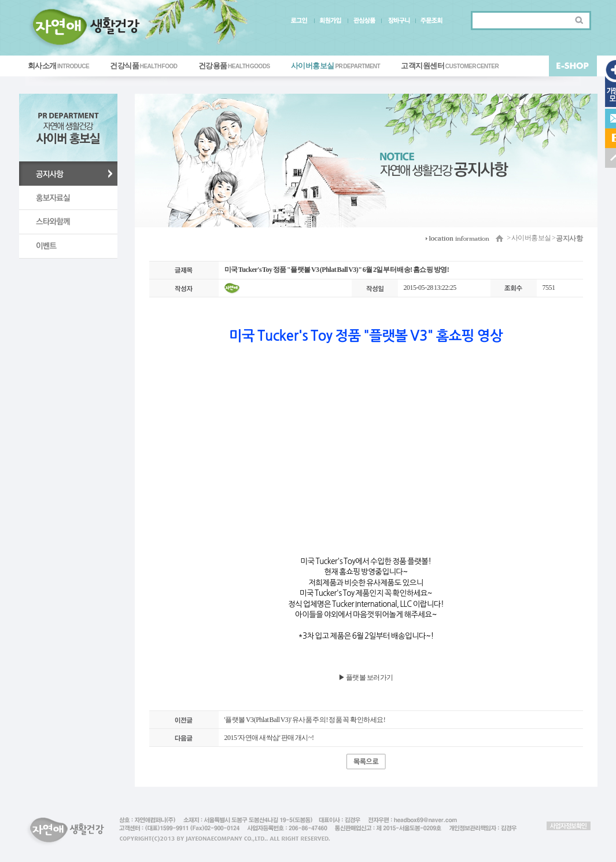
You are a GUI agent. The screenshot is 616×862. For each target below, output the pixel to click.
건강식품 (143, 66)
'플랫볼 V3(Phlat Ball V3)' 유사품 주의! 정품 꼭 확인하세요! (305, 720)
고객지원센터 (450, 66)
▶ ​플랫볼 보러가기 (366, 677)
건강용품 (234, 66)
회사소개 (59, 66)
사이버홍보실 (335, 66)
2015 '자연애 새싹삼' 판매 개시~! (269, 738)
